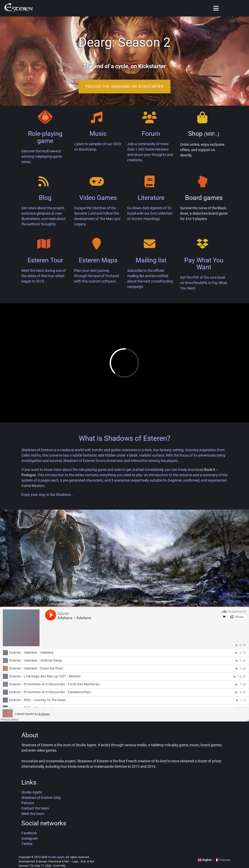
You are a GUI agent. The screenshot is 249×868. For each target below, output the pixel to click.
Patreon (28, 803)
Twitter (27, 844)
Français (223, 860)
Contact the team (35, 808)
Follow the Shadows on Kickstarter (125, 87)
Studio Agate (32, 792)
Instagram (30, 838)
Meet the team (33, 814)
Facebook (29, 833)
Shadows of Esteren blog (41, 798)
